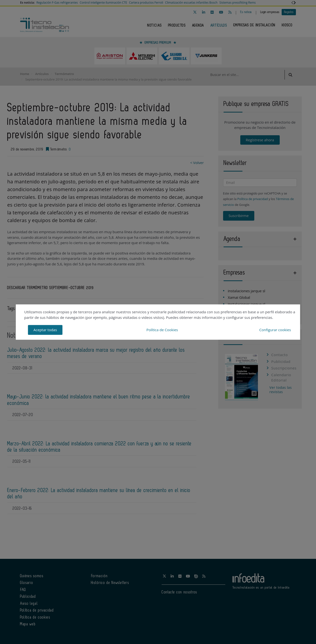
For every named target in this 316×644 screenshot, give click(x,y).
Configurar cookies (275, 330)
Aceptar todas (45, 330)
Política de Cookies (162, 330)
